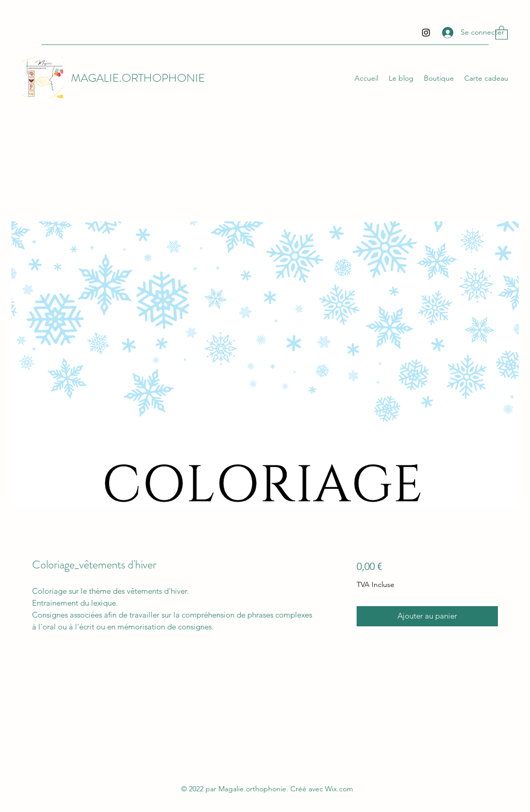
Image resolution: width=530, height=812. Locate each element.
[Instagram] (426, 33)
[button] (502, 32)
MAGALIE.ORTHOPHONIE (138, 78)
